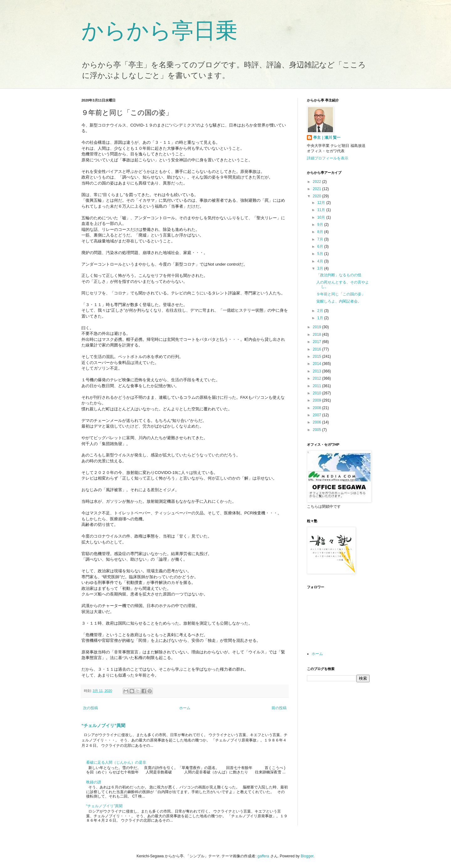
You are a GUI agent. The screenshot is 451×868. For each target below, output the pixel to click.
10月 (322, 217)
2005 (318, 430)
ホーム (185, 708)
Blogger (307, 856)
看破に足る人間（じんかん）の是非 (116, 762)
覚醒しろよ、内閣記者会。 (339, 301)
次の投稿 (91, 708)
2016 (318, 349)
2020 (318, 196)
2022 (318, 182)
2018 (318, 335)
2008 (318, 408)
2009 (318, 400)
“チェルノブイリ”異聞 (103, 725)
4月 (321, 261)
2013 (318, 371)
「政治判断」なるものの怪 (339, 275)
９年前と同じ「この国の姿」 (341, 294)
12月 (322, 203)
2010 (318, 393)
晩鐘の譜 (94, 782)
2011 (318, 386)
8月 (321, 232)
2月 (321, 311)
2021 (318, 189)
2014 (318, 364)
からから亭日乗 (159, 31)
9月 (321, 225)
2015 (318, 356)
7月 (321, 239)
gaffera (263, 856)
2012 (318, 378)
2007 (318, 415)
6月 (321, 247)
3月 (321, 268)
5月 (321, 254)
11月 (322, 210)
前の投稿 (279, 708)
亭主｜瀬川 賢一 (327, 138)
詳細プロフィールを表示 (328, 158)
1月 (321, 318)
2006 (318, 422)
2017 (318, 342)
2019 (318, 327)
